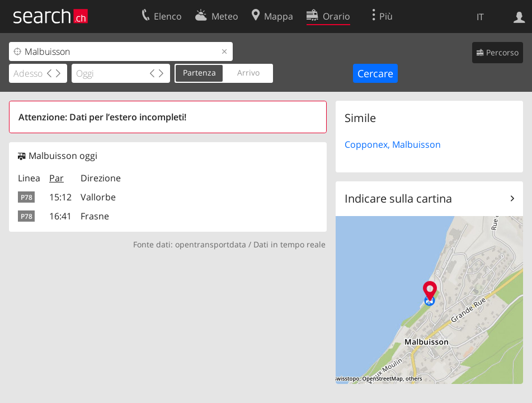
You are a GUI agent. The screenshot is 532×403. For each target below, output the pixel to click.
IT (480, 17)
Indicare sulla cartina (398, 198)
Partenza (199, 72)
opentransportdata (211, 244)
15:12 (60, 197)
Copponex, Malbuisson (393, 144)
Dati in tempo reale (289, 244)
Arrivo (248, 72)
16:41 (60, 216)
